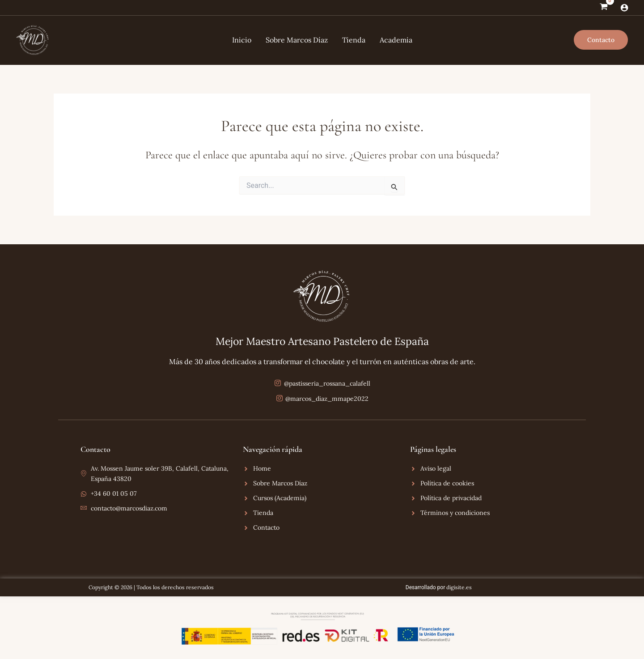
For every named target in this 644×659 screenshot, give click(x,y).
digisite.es (459, 587)
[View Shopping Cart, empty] (604, 8)
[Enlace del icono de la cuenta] (624, 8)
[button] (601, 40)
